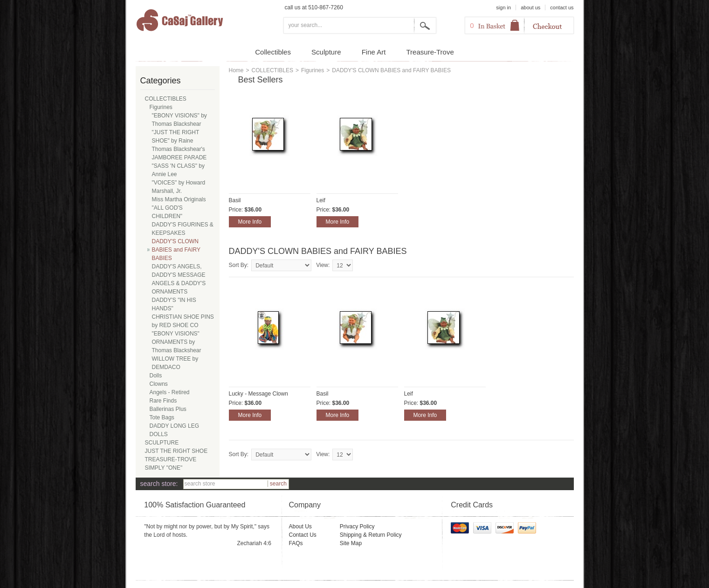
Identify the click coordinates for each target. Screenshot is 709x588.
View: (323, 265)
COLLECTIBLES (272, 70)
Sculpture (326, 52)
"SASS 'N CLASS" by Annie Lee (179, 170)
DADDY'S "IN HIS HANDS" (174, 304)
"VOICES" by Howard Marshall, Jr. (179, 187)
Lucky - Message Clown (258, 394)
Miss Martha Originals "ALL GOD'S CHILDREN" (179, 208)
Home (236, 70)
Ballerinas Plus (168, 409)
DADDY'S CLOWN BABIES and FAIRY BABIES (176, 250)
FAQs (296, 543)
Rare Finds (163, 401)
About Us (300, 526)
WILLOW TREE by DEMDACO (175, 363)
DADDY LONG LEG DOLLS (174, 430)
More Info (250, 222)
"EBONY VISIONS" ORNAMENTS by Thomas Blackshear (177, 342)
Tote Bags (162, 417)
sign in (503, 7)
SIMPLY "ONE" (164, 468)
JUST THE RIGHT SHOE (176, 451)
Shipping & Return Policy (371, 535)
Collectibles (273, 52)
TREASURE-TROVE (171, 459)
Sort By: (239, 265)
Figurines (313, 70)
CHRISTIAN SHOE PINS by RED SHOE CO (183, 321)
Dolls (156, 376)
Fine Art (374, 52)
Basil (235, 200)
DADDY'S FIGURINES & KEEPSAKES (183, 229)
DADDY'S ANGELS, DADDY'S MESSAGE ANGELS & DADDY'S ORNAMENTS (179, 279)
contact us (562, 7)
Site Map (351, 543)
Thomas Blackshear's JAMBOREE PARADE (179, 153)
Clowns (159, 384)
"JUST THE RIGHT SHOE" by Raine (176, 137)
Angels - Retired (170, 392)
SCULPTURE (162, 443)
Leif (321, 200)
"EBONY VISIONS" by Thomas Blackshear (179, 120)
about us (530, 7)
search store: (159, 484)
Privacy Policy (357, 526)
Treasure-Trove (430, 52)
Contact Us (302, 535)
